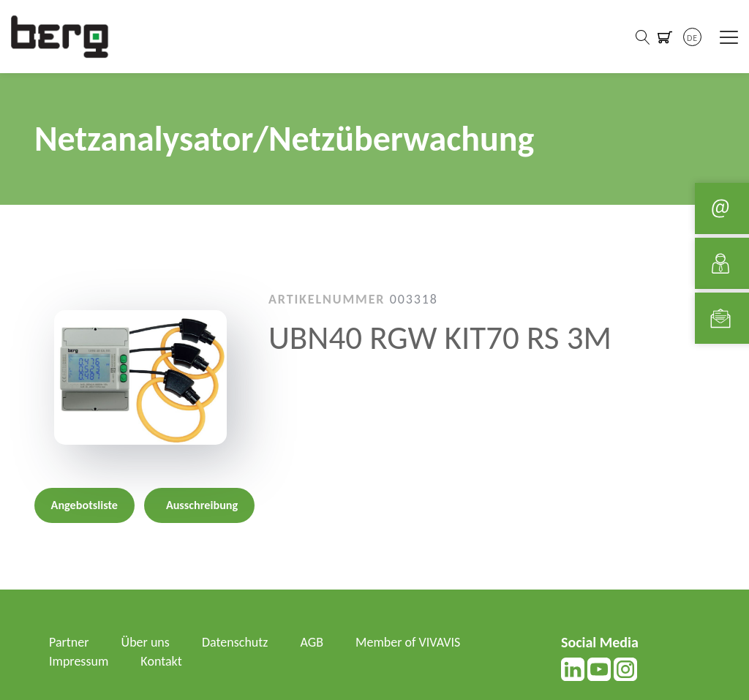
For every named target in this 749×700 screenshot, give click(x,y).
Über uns (146, 642)
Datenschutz (235, 642)
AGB (312, 642)
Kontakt (161, 661)
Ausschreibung (202, 505)
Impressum (79, 661)
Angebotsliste (84, 505)
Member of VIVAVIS (408, 642)
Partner (69, 642)
